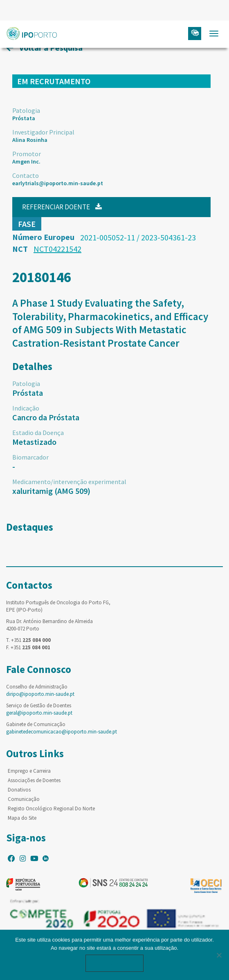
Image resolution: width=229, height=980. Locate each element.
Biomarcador (30, 457)
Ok (114, 963)
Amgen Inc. (26, 161)
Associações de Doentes (34, 780)
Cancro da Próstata (46, 417)
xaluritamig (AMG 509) (51, 491)
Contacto (26, 175)
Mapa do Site (22, 818)
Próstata (24, 118)
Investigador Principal (43, 132)
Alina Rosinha (30, 140)
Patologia (26, 110)
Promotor (27, 154)
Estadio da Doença (38, 433)
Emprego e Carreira (29, 771)
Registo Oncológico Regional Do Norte (51, 808)
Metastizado (34, 442)
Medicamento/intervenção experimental (69, 482)
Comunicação (24, 799)
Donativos (19, 790)
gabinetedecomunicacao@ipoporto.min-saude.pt (62, 732)
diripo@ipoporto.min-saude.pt (40, 694)
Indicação (26, 408)
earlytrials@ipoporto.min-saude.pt (58, 183)
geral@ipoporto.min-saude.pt (39, 713)
